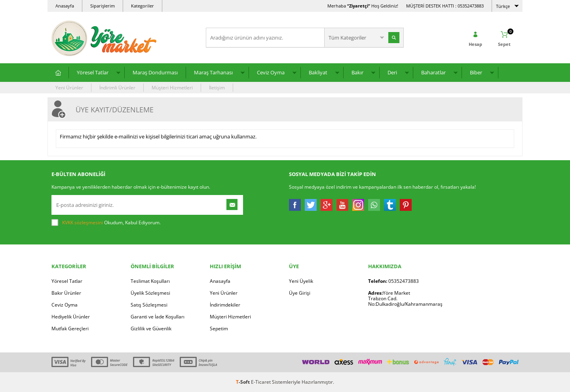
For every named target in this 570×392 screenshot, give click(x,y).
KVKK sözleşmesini (83, 223)
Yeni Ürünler (69, 88)
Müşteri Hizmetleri (172, 88)
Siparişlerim (103, 6)
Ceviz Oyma (271, 72)
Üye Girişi (300, 293)
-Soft (243, 382)
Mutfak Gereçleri (70, 329)
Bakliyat (318, 72)
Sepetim (219, 329)
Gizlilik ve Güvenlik (151, 329)
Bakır (357, 72)
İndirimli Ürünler (117, 88)
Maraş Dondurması (155, 72)
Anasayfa (65, 6)
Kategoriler (142, 6)
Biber (476, 72)
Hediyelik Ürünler (71, 317)
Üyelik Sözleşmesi (150, 293)
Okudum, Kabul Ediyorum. (106, 223)
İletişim (217, 88)
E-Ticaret (261, 382)
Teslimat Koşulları (150, 281)
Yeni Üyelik (301, 281)
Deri (392, 72)
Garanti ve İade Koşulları (158, 317)
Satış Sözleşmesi (149, 305)
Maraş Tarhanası (213, 72)
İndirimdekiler (225, 305)
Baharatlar (433, 72)
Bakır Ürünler (66, 293)
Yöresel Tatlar (93, 72)
